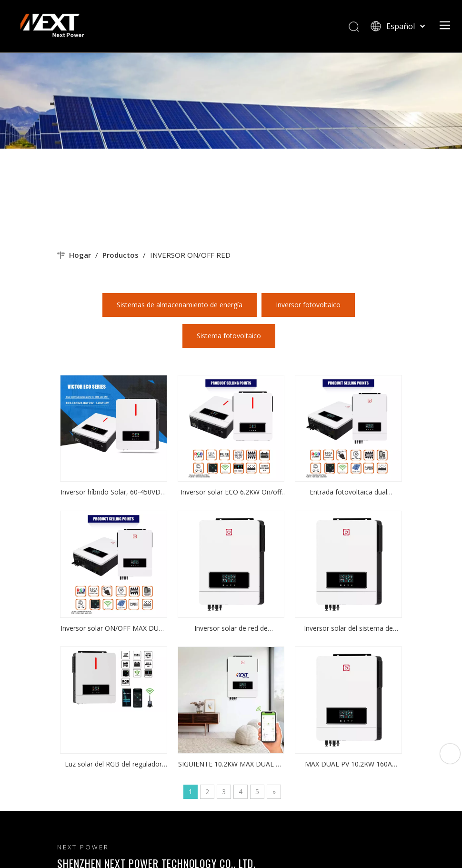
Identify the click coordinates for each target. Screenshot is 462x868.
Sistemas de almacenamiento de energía (180, 305)
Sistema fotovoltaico (229, 336)
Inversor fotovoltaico (308, 305)
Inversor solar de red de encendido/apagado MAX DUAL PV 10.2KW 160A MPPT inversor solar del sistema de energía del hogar (231, 629)
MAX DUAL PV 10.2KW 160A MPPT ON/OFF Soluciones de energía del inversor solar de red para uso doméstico (349, 765)
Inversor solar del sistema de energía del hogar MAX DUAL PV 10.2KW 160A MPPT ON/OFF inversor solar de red (349, 629)
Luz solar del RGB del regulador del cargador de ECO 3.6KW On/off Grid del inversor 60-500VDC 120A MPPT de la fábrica (113, 765)
